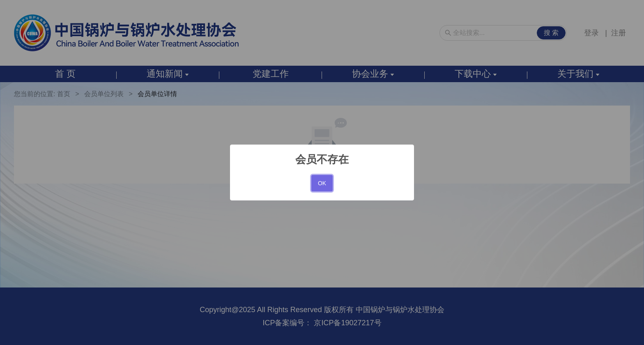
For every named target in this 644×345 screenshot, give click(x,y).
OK (322, 183)
